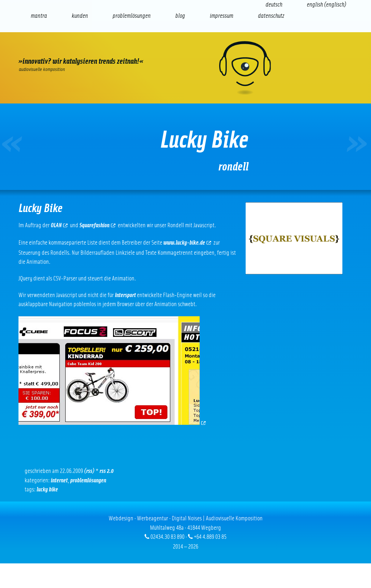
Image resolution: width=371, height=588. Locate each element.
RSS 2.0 (107, 471)
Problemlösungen (88, 480)
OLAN (59, 225)
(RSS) (89, 471)
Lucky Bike (47, 489)
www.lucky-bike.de (187, 243)
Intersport (125, 295)
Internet (59, 480)
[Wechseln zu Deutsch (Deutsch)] (274, 5)
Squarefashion (97, 225)
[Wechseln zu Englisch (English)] (327, 5)
